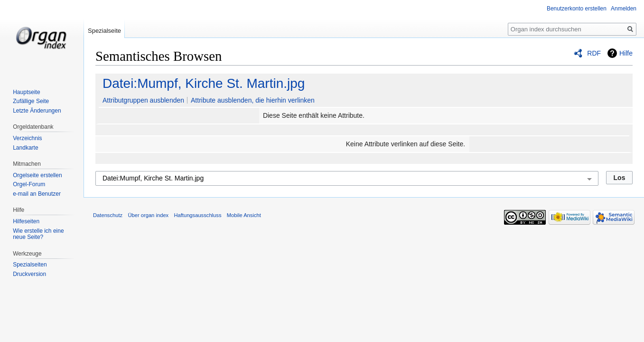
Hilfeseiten (26, 221)
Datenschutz (108, 215)
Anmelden (624, 9)
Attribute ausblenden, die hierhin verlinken (253, 100)
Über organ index (148, 215)
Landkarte (25, 148)
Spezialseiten (30, 265)
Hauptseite (26, 92)
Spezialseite (104, 31)
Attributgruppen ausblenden (143, 100)
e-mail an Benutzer (37, 194)
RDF (594, 53)
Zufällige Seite (31, 101)
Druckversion (29, 274)
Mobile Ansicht (244, 215)
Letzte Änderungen (37, 111)
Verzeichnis (27, 138)
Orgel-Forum (29, 184)
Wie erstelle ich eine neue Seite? (38, 234)
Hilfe (626, 53)
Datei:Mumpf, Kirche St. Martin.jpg (204, 83)
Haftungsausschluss (197, 215)
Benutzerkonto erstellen (577, 9)
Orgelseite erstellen (37, 175)
